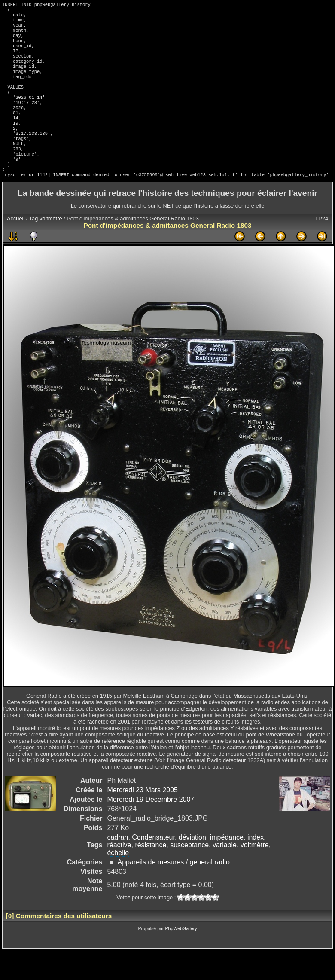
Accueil (16, 248)
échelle (118, 882)
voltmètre (51, 248)
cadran (117, 866)
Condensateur (153, 866)
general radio (210, 891)
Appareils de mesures (151, 891)
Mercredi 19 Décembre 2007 (151, 829)
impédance (227, 866)
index (256, 866)
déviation (192, 866)
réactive (119, 874)
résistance (151, 874)
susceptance (189, 874)
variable (225, 874)
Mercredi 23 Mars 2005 (142, 819)
